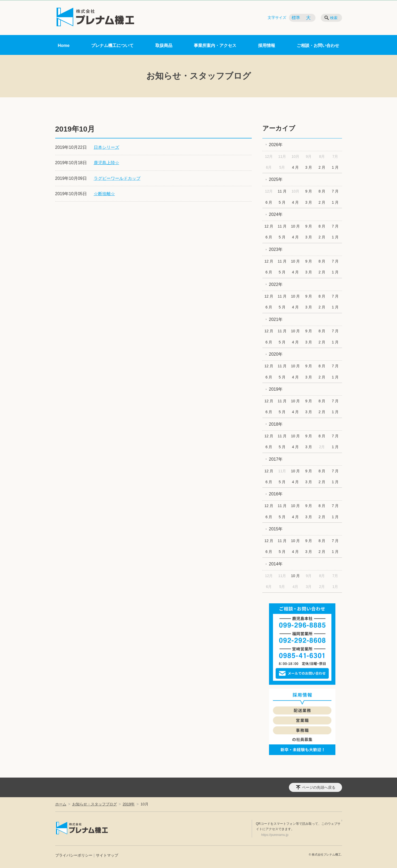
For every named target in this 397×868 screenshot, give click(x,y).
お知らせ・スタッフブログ (95, 804)
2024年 (276, 214)
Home (64, 45)
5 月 (282, 202)
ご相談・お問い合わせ (318, 45)
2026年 (276, 145)
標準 (296, 18)
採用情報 (267, 45)
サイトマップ (107, 855)
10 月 (295, 226)
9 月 (309, 191)
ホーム (61, 804)
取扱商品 (164, 45)
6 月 (269, 202)
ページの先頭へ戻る (319, 787)
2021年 (276, 319)
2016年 (276, 494)
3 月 (309, 167)
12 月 (269, 226)
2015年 (276, 529)
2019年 (276, 389)
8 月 (322, 191)
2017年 (276, 459)
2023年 (276, 249)
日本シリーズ (106, 147)
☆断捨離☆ (104, 194)
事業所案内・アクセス (215, 45)
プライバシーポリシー (74, 855)
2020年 (276, 354)
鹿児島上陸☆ (106, 163)
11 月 (282, 191)
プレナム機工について (112, 45)
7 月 (335, 191)
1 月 (335, 167)
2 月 (322, 167)
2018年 (276, 424)
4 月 (296, 167)
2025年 (276, 179)
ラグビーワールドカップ (117, 178)
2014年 (276, 564)
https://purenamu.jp (275, 835)
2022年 (276, 284)
